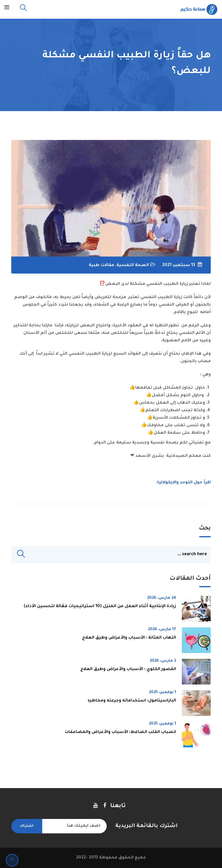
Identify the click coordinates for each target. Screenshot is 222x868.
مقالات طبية (101, 265)
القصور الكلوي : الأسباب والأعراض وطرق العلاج (128, 669)
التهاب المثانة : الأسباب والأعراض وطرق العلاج (129, 638)
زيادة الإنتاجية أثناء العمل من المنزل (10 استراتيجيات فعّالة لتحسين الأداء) (100, 607)
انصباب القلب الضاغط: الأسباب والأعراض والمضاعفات (120, 732)
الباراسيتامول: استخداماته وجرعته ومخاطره (132, 701)
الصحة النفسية (133, 265)
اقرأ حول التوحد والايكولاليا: (184, 483)
